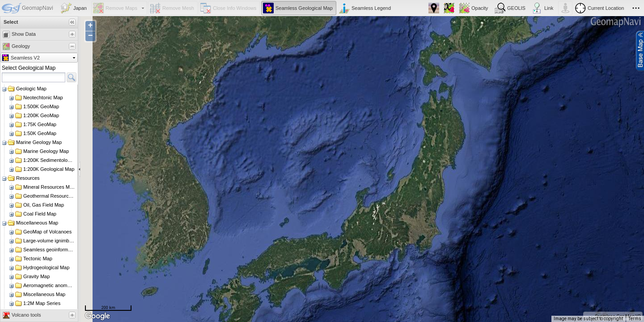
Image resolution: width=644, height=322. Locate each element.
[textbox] (34, 77)
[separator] (79, 169)
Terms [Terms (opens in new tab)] (635, 319)
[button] (75, 8)
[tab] (35, 34)
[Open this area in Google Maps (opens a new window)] (97, 316)
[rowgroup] (39, 197)
